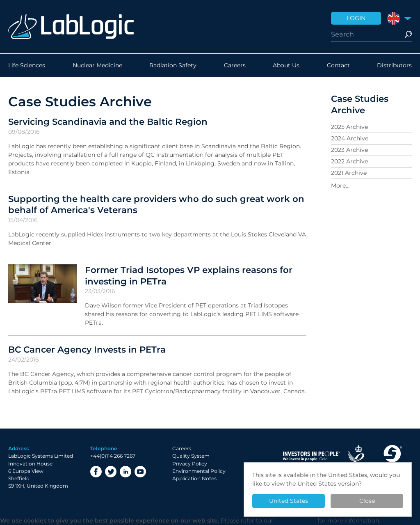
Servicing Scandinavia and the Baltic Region (108, 122)
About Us (286, 65)
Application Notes (194, 478)
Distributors (394, 65)
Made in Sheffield (392, 456)
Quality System (191, 456)
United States (289, 501)
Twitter (111, 472)
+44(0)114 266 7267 (113, 456)
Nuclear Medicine (97, 65)
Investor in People (311, 456)
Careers (235, 65)
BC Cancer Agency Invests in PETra (87, 349)
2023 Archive (349, 150)
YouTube (140, 472)
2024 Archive (350, 138)
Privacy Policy (190, 464)
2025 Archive (349, 127)
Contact (338, 65)
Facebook (96, 472)
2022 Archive (349, 161)
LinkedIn (126, 472)
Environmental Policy (199, 471)
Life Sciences (27, 65)
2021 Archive (349, 173)
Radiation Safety (173, 65)
